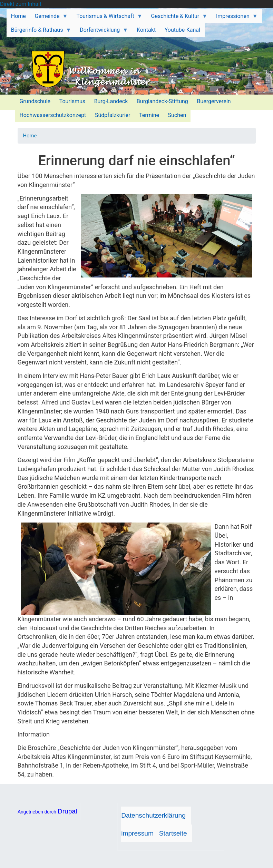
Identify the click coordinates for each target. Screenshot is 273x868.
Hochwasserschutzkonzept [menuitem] (53, 115)
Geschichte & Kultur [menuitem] (177, 18)
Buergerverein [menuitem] (214, 101)
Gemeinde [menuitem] (49, 18)
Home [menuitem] (18, 16)
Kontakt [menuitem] (146, 30)
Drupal (67, 811)
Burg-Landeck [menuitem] (111, 101)
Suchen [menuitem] (177, 115)
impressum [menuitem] (137, 833)
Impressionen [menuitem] (235, 18)
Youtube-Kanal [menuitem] (182, 30)
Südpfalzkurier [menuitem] (113, 115)
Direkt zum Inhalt (21, 4)
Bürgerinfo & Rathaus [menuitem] (39, 32)
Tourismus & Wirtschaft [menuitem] (107, 18)
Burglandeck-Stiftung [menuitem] (162, 101)
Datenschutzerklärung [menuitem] (153, 815)
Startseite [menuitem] (173, 833)
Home (30, 136)
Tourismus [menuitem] (72, 101)
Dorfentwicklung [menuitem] (102, 32)
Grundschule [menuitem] (35, 101)
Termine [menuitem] (149, 115)
